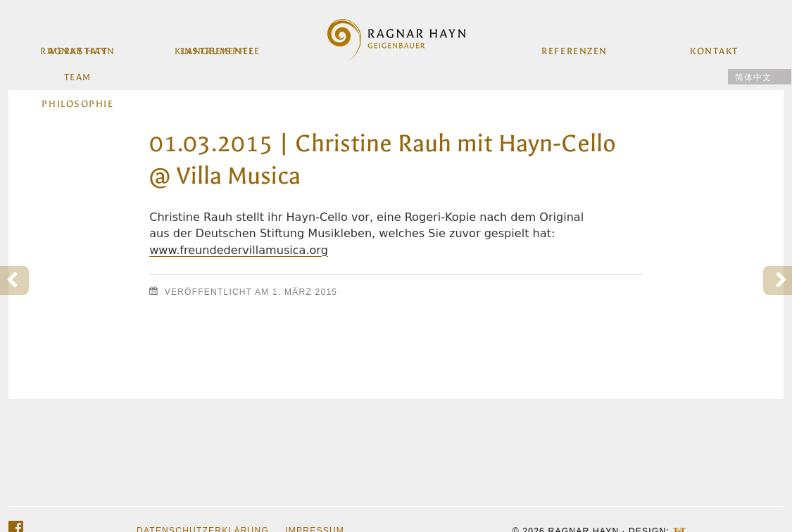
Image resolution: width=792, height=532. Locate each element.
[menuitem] (760, 77)
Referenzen (574, 45)
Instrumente (218, 45)
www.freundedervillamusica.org (239, 250)
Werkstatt (79, 45)
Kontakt (714, 45)
